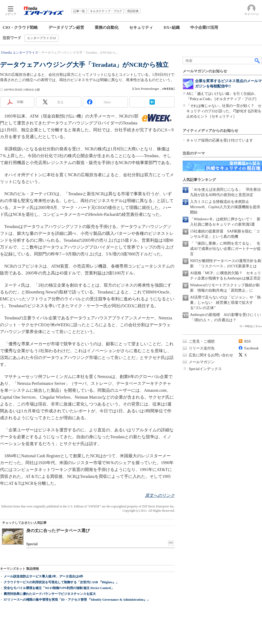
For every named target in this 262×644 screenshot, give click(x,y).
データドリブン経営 (66, 27)
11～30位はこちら (250, 326)
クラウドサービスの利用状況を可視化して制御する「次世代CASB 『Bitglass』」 (61, 582)
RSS (248, 341)
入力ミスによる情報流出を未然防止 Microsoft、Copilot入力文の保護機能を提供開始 (225, 207)
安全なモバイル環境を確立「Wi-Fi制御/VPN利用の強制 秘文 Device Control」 (59, 588)
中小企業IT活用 (204, 27)
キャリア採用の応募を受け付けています (220, 140)
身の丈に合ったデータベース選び (58, 531)
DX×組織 (171, 27)
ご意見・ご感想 (202, 341)
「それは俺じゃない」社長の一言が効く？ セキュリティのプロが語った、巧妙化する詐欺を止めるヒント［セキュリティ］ (224, 111)
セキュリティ (141, 27)
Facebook (251, 348)
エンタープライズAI (41, 38)
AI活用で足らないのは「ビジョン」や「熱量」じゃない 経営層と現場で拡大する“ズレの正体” (225, 303)
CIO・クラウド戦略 (20, 27)
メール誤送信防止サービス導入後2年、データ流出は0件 (43, 576)
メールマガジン (202, 362)
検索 (258, 60)
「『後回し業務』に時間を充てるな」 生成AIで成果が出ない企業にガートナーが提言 (225, 249)
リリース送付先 (202, 348)
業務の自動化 (107, 27)
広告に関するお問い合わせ (211, 355)
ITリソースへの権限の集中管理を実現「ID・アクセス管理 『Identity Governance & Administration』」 (77, 600)
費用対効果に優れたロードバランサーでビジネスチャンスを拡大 (50, 594)
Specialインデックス (205, 369)
